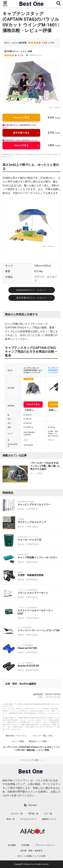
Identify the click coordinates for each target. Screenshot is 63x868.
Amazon (57, 108)
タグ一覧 (48, 814)
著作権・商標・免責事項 (31, 851)
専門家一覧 (33, 814)
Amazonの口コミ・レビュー (32, 290)
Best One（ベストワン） (17, 736)
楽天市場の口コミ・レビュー (32, 298)
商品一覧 (11, 819)
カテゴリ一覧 (17, 814)
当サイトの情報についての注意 (31, 856)
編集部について (49, 819)
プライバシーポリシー (45, 845)
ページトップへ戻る (30, 760)
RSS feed (32, 805)
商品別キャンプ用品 (38, 741)
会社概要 (12, 845)
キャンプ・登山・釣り (43, 736)
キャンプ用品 (18, 741)
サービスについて (28, 819)
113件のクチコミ (34, 55)
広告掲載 (25, 845)
